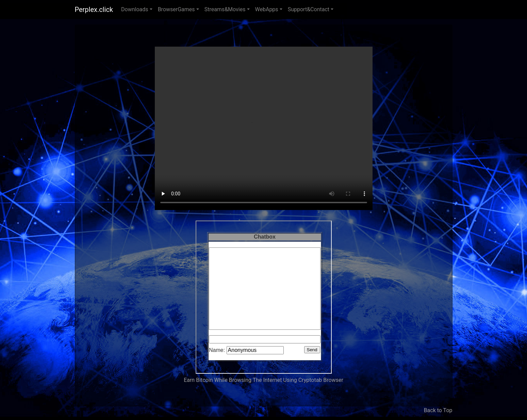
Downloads (135, 9)
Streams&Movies (225, 9)
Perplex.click (94, 10)
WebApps (267, 9)
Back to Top (438, 410)
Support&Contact (309, 9)
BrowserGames (176, 9)
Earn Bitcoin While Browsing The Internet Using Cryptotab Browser (263, 380)
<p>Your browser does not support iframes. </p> (264, 297)
